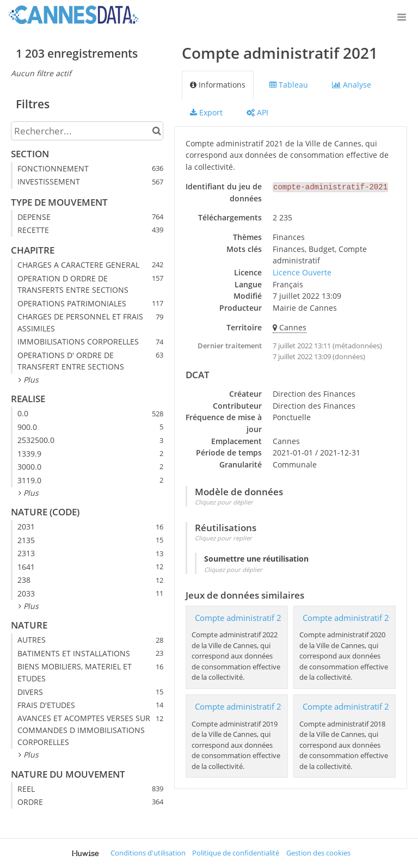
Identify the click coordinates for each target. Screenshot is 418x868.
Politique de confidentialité (236, 853)
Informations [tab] (218, 85)
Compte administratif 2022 (245, 618)
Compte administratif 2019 (245, 707)
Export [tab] (206, 112)
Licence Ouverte (302, 272)
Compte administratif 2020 (353, 618)
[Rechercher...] (87, 131)
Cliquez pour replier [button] (223, 538)
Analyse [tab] (352, 85)
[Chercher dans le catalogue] (156, 131)
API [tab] (257, 112)
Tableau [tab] (289, 85)
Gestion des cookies (318, 853)
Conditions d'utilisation (148, 853)
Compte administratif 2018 (353, 707)
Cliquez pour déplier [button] (224, 502)
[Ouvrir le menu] (402, 16)
